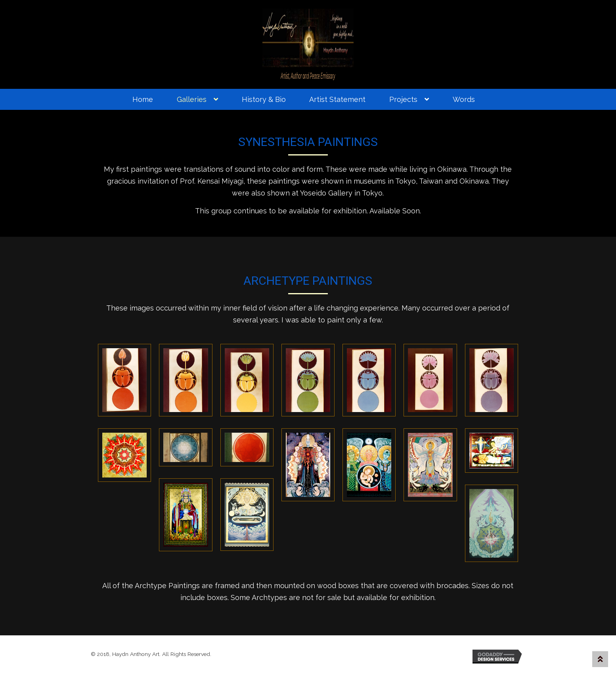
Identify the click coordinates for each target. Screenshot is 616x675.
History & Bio (264, 99)
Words (464, 99)
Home (143, 99)
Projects (403, 99)
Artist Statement (337, 99)
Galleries (192, 99)
